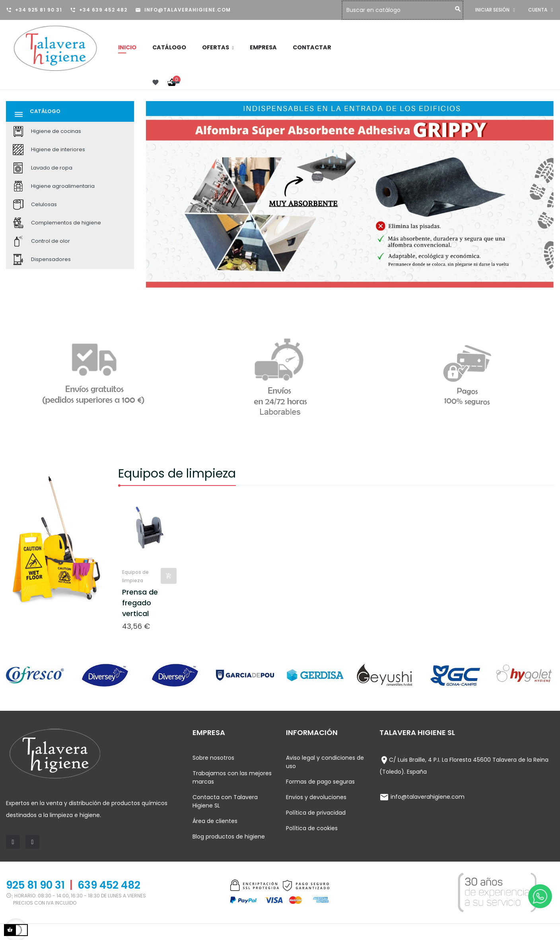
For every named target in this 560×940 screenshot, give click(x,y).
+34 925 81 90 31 (39, 10)
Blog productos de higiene (229, 837)
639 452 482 (109, 885)
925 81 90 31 (35, 885)
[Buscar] (404, 10)
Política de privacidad (316, 813)
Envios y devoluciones (316, 797)
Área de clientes (215, 821)
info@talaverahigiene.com (188, 10)
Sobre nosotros (213, 758)
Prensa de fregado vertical (140, 603)
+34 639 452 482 (103, 10)
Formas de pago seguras (320, 782)
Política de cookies (312, 828)
